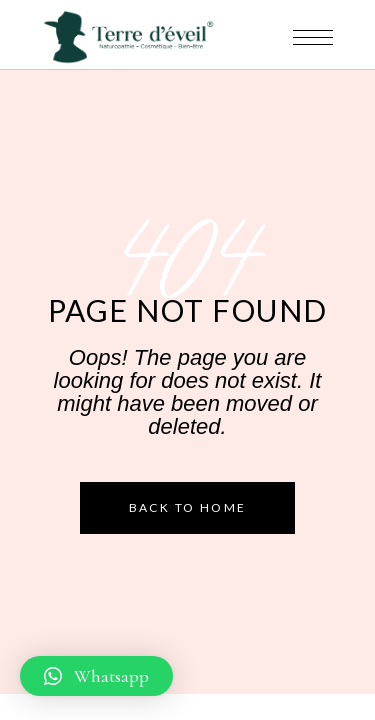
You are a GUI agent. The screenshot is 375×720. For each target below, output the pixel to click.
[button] (96, 676)
